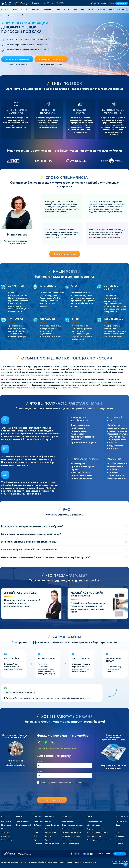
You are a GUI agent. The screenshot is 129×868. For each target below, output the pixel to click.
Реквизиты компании (74, 862)
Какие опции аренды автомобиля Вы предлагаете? (29, 549)
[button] (5, 10)
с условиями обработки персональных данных (63, 783)
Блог (76, 10)
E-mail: (40, 771)
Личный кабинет (117, 10)
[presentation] (52, 791)
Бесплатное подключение (17, 59)
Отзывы (68, 10)
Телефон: (41, 761)
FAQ (83, 10)
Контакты (102, 10)
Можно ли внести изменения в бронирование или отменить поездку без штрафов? (46, 557)
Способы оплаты (90, 862)
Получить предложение (52, 800)
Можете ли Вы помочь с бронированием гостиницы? (29, 542)
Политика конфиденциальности (13, 862)
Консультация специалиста (51, 59)
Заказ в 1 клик (122, 3)
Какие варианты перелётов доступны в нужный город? (31, 534)
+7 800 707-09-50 (108, 3)
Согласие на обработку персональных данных (46, 862)
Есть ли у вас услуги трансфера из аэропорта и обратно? (32, 526)
